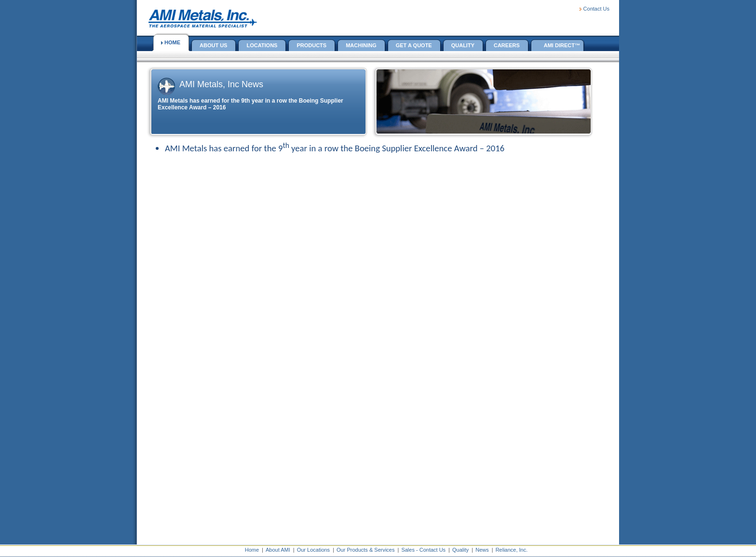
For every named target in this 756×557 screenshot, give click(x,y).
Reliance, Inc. (512, 550)
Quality (460, 550)
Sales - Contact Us (423, 550)
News (482, 550)
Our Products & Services (365, 550)
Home (252, 550)
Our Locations (313, 550)
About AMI (278, 550)
